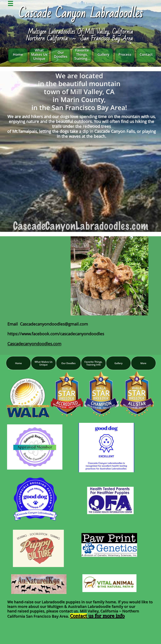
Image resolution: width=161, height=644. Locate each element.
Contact (78, 616)
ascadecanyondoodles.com (36, 344)
